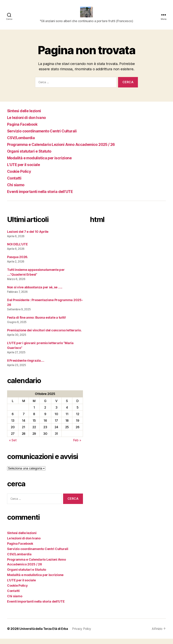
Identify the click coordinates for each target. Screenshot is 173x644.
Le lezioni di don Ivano (29, 123)
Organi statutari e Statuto (32, 156)
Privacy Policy (84, 634)
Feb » (77, 445)
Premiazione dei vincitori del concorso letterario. (44, 336)
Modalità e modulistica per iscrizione (43, 163)
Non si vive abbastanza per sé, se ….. (35, 293)
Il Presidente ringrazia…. (26, 366)
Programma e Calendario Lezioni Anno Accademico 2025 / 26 (67, 150)
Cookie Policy (20, 177)
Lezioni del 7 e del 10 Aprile (28, 237)
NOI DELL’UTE (17, 250)
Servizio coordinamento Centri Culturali (46, 136)
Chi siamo (17, 190)
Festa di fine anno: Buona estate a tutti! (37, 323)
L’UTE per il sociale (26, 170)
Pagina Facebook (24, 129)
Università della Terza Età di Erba (45, 634)
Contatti (15, 183)
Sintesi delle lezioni (26, 116)
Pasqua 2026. (18, 262)
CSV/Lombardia (23, 143)
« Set (13, 445)
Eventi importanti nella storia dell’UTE (44, 197)
